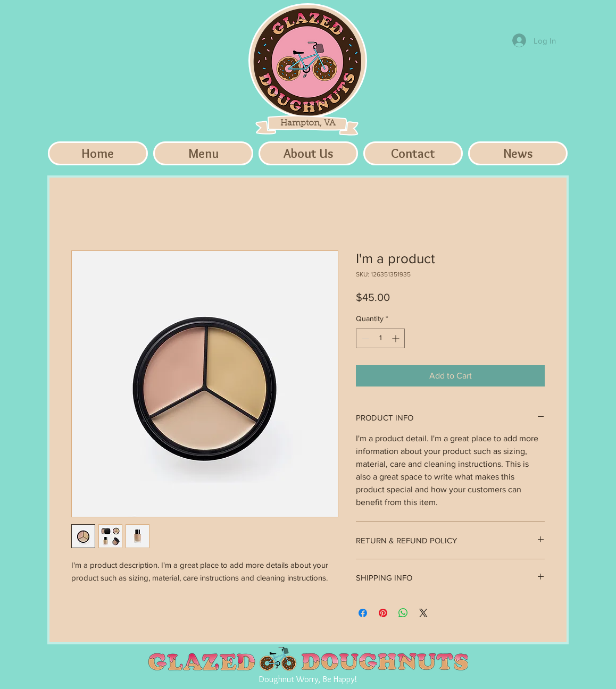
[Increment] (397, 338)
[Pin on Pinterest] (383, 613)
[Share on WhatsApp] (403, 613)
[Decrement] (364, 338)
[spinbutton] (380, 338)
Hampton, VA (308, 123)
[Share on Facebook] (363, 613)
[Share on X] (423, 613)
